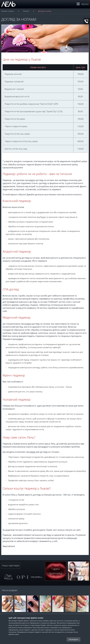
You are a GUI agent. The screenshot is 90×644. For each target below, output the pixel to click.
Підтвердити (74, 639)
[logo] (11, 7)
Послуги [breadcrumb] (26, 11)
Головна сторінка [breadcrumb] (8, 11)
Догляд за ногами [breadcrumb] (45, 11)
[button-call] (87, 21)
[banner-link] (8, 604)
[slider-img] (8, 577)
